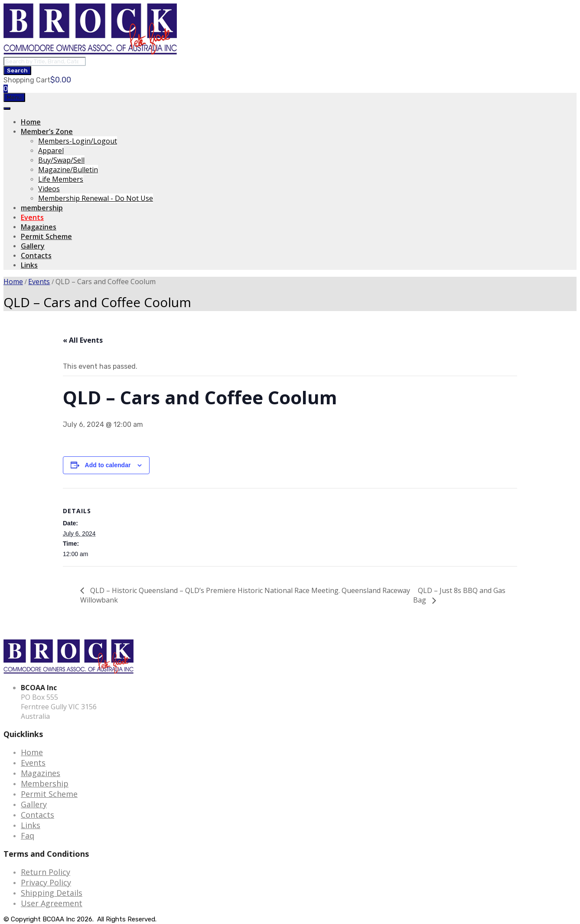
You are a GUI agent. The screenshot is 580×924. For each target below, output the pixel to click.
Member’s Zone (47, 131)
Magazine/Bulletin (68, 170)
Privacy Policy (46, 882)
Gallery (33, 246)
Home (31, 122)
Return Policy (46, 872)
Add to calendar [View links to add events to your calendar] (108, 465)
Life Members (61, 179)
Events (32, 217)
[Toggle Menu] (7, 108)
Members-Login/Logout (78, 141)
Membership (45, 783)
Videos (49, 189)
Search (17, 70)
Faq (28, 836)
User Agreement (52, 903)
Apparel (51, 151)
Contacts (36, 256)
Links (29, 265)
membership (42, 208)
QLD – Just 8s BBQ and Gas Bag (459, 595)
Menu (14, 97)
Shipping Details (52, 893)
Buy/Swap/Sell (61, 160)
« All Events (83, 340)
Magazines (39, 227)
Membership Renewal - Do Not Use (96, 198)
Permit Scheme (46, 236)
